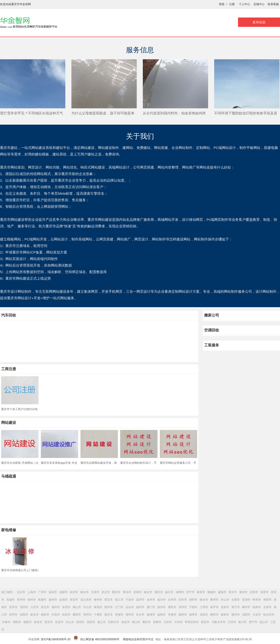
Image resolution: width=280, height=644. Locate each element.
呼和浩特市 (192, 622)
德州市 (243, 592)
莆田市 (172, 607)
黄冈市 (130, 615)
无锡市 (10, 600)
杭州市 (74, 592)
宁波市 (130, 600)
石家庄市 (113, 622)
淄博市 (180, 592)
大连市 (257, 615)
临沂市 (169, 592)
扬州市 (53, 600)
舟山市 (225, 600)
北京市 (21, 592)
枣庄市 (233, 592)
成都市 (63, 592)
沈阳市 (246, 615)
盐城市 (63, 600)
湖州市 (193, 600)
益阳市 (161, 615)
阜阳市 (267, 600)
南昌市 (225, 615)
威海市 (222, 592)
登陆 (222, 4)
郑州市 (13, 615)
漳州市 (183, 607)
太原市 (168, 622)
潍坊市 (159, 592)
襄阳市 (77, 615)
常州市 (21, 600)
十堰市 (98, 615)
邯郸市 (157, 622)
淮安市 (74, 600)
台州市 (172, 600)
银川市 (242, 622)
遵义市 (101, 622)
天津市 (95, 592)
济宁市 (190, 592)
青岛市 (127, 592)
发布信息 (259, 22)
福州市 (140, 607)
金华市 (151, 600)
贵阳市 (91, 622)
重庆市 (116, 592)
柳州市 (246, 607)
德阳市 (28, 622)
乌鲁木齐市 (219, 622)
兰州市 (232, 622)
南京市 (84, 592)
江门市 (119, 607)
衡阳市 (183, 615)
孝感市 (119, 615)
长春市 (6, 622)
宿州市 (24, 607)
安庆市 (13, 607)
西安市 (205, 622)
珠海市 (98, 607)
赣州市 (236, 615)
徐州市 (32, 600)
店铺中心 (259, 4)
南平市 (214, 607)
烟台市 (148, 592)
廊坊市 (147, 622)
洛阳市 (24, 615)
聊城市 (212, 592)
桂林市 (257, 607)
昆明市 (80, 622)
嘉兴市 (161, 600)
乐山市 (70, 622)
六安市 (35, 607)
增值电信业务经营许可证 (138, 639)
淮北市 (45, 607)
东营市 (264, 592)
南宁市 (236, 607)
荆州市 (87, 615)
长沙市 (140, 615)
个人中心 (245, 4)
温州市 (140, 600)
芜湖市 (246, 600)
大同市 (178, 622)
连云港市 (86, 600)
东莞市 (66, 607)
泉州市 (161, 607)
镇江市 (119, 600)
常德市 (172, 615)
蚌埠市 (257, 600)
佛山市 (77, 607)
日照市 (254, 592)
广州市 (42, 592)
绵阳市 (17, 622)
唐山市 (136, 622)
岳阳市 (204, 615)
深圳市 (53, 592)
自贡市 (59, 622)
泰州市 (98, 600)
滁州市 (56, 607)
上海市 (32, 592)
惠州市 (108, 607)
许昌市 (56, 615)
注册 (232, 4)
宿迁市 (108, 600)
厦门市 (151, 607)
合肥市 (236, 600)
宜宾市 (49, 622)
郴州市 (214, 615)
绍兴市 (183, 600)
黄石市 (108, 615)
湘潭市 (193, 615)
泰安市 (201, 592)
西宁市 (253, 622)
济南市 (137, 592)
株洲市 (151, 615)
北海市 (267, 607)
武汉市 (106, 592)
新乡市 (35, 615)
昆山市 (264, 622)
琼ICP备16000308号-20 (56, 639)
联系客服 (273, 4)
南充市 (38, 622)
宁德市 (193, 607)
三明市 (204, 607)
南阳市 (45, 615)
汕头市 (130, 607)
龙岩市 (225, 607)
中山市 (87, 607)
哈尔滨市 (269, 615)
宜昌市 (66, 615)
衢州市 (214, 600)
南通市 (42, 600)
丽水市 (204, 600)
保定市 (126, 622)
